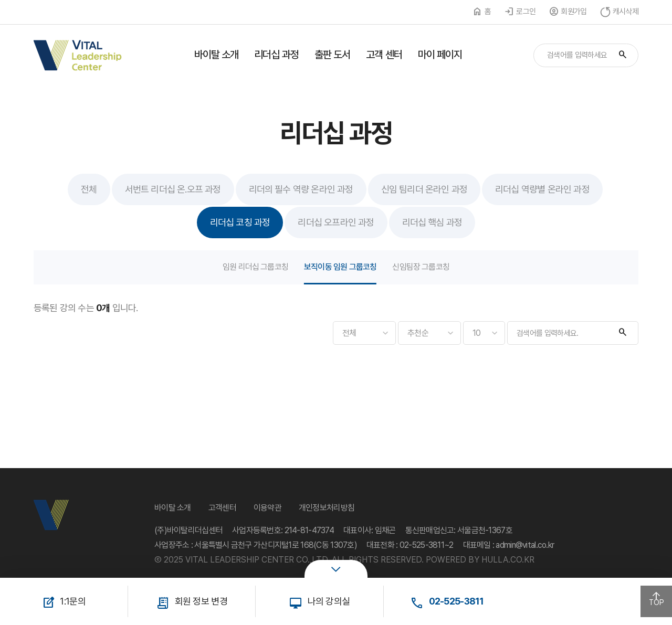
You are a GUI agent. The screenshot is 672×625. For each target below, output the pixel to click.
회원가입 (574, 12)
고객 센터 (384, 55)
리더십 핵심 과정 (432, 222)
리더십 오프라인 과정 (336, 222)
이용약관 (267, 508)
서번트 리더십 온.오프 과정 (173, 189)
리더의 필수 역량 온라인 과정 (301, 189)
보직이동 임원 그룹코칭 (340, 267)
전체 (89, 189)
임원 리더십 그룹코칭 (255, 267)
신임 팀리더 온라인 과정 (424, 189)
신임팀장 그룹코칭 (421, 267)
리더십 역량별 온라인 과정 (542, 189)
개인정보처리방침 (327, 508)
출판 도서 (333, 55)
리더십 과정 (276, 55)
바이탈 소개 (217, 55)
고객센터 (222, 508)
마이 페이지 (440, 55)
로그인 (526, 12)
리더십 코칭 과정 (240, 222)
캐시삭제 (626, 12)
